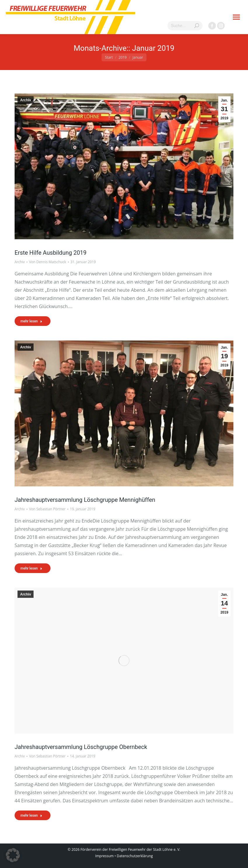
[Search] (185, 26)
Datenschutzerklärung (135, 856)
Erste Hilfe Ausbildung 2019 (51, 253)
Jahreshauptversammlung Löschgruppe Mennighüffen (85, 500)
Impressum (104, 856)
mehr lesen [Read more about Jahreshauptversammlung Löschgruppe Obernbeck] (31, 815)
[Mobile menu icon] (236, 17)
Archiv (26, 100)
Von (48, 262)
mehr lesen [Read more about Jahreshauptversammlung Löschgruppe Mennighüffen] (31, 568)
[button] (13, 855)
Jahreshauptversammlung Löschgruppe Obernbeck (81, 747)
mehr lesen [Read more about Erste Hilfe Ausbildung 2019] (31, 321)
